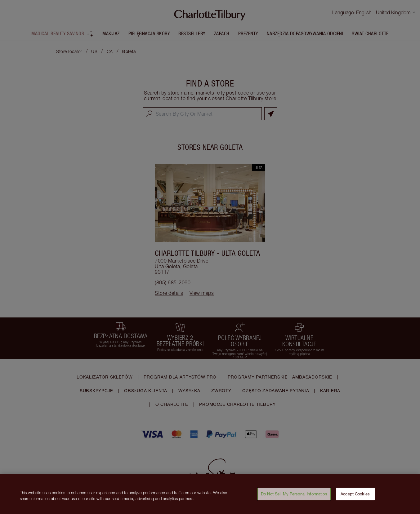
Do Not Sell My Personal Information (294, 497)
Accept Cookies (355, 497)
